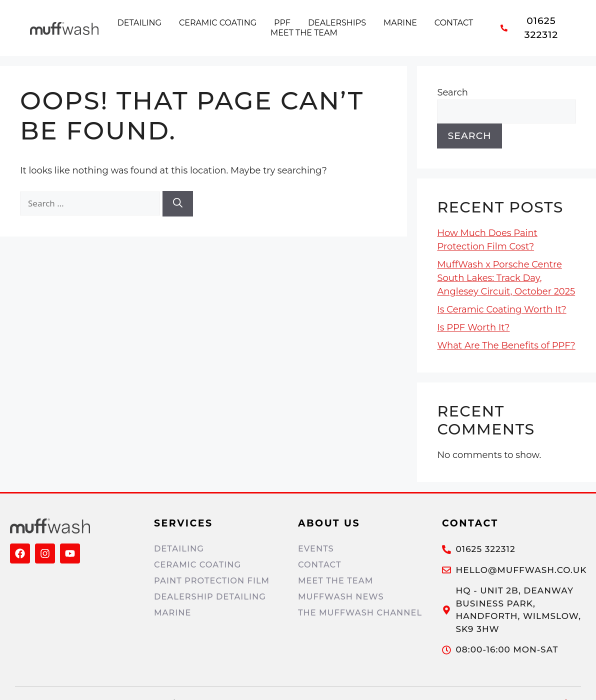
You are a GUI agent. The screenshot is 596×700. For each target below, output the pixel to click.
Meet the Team (304, 33)
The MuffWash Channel (362, 612)
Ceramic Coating (218, 23)
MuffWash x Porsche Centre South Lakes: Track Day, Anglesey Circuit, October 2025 (506, 278)
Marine (400, 23)
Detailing (139, 23)
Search (452, 92)
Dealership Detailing (212, 596)
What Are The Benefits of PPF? (506, 345)
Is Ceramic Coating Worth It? (501, 309)
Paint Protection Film (214, 580)
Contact (454, 23)
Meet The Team (337, 580)
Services (183, 523)
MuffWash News (343, 596)
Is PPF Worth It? (473, 327)
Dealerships (337, 23)
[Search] (178, 204)
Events (317, 548)
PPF (282, 23)
